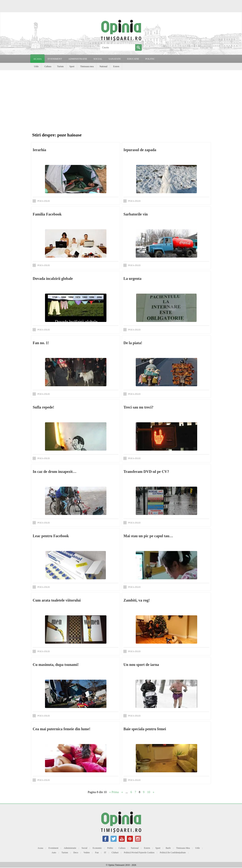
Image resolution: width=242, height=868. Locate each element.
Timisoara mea (87, 66)
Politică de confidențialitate (173, 853)
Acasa (37, 59)
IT (105, 853)
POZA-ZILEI (44, 201)
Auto (54, 853)
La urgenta (132, 279)
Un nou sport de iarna (141, 665)
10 (149, 792)
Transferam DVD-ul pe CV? (146, 472)
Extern (116, 66)
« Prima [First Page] (114, 792)
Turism (60, 66)
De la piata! (133, 343)
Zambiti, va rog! (137, 600)
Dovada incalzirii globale (53, 279)
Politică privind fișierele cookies (139, 853)
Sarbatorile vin (136, 214)
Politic (110, 848)
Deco (76, 853)
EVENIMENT (55, 59)
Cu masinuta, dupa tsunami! (56, 665)
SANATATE (115, 59)
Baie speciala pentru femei (145, 729)
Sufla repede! (43, 407)
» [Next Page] (154, 792)
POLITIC (150, 59)
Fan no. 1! (41, 343)
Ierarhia (39, 150)
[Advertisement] (121, 98)
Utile (36, 66)
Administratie (70, 848)
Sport (72, 66)
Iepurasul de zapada (140, 150)
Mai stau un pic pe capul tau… (148, 536)
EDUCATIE (133, 59)
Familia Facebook (47, 214)
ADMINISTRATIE (78, 59)
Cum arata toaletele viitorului (57, 600)
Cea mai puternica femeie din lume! (62, 729)
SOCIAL (98, 59)
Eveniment (54, 848)
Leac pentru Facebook (51, 536)
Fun (97, 853)
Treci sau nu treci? (138, 407)
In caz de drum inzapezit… (55, 472)
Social (85, 848)
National (103, 66)
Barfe (168, 848)
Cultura (48, 66)
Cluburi (115, 853)
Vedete (87, 853)
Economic (97, 848)
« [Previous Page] (122, 792)
